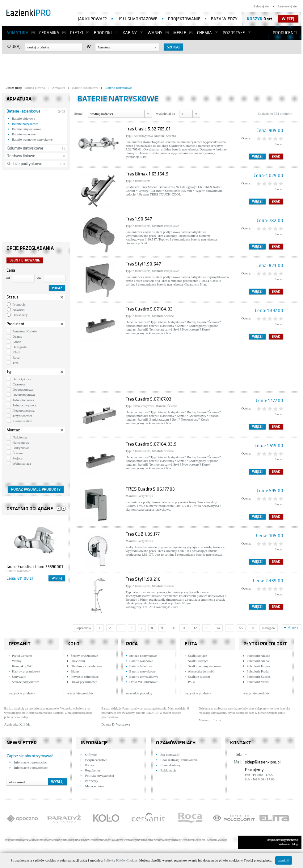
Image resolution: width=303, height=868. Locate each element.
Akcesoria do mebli (201, 671)
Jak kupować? (92, 19)
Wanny (155, 33)
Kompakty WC (22, 666)
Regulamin (93, 770)
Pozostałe (234, 33)
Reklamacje (169, 770)
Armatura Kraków (25, 331)
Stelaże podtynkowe (24, 164)
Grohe (17, 342)
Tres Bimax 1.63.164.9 (147, 174)
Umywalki (19, 677)
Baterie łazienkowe (23, 111)
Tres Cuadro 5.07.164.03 (149, 309)
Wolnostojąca (22, 463)
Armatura (17, 33)
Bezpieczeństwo (96, 760)
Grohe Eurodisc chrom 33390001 (35, 567)
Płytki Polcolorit (265, 644)
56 (252, 628)
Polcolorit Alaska (259, 656)
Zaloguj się (261, 6)
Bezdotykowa (22, 379)
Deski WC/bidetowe (143, 682)
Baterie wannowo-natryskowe (32, 139)
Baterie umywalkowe (27, 129)
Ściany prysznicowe (84, 656)
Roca (16, 357)
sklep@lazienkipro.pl (263, 762)
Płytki (77, 33)
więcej (288, 19)
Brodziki (103, 33)
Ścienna (18, 453)
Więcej (57, 578)
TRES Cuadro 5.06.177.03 (150, 489)
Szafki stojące (198, 656)
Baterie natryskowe (25, 124)
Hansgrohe (20, 347)
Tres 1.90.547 (139, 219)
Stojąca (18, 458)
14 (218, 628)
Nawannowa (21, 442)
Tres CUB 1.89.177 (143, 534)
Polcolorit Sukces (259, 677)
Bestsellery (20, 315)
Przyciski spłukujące (85, 677)
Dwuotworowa (23, 389)
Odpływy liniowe (21, 156)
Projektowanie (184, 19)
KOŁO (73, 644)
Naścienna (20, 437)
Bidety (75, 671)
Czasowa (19, 384)
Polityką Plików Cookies (121, 860)
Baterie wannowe (24, 134)
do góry (293, 627)
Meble (180, 33)
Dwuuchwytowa (24, 395)
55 (241, 628)
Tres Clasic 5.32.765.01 (148, 129)
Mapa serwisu (95, 786)
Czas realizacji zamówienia (179, 760)
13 (207, 628)
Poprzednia (83, 628)
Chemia (204, 33)
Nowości (19, 310)
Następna (269, 628)
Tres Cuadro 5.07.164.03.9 (151, 444)
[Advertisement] (152, 68)
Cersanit (20, 644)
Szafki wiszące (198, 661)
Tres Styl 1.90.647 (143, 264)
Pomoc (90, 765)
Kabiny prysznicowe (26, 671)
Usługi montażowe (137, 19)
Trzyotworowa (23, 416)
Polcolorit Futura (258, 666)
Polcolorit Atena (258, 661)
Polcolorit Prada (258, 671)
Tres (16, 363)
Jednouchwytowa (24, 405)
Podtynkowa (21, 448)
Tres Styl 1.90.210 (143, 579)
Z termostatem (23, 421)
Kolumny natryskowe (25, 148)
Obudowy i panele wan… (88, 666)
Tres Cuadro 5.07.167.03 (149, 399)
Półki (192, 682)
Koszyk (255, 19)
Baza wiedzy (224, 19)
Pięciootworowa (24, 410)
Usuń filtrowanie (25, 260)
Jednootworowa (23, 400)
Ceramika (49, 33)
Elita (191, 644)
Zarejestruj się (287, 6)
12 (195, 628)
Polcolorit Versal (258, 682)
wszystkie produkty (22, 693)
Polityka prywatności (100, 775)
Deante (17, 336)
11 (184, 628)
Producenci (285, 33)
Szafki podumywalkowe (205, 666)
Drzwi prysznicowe (84, 682)
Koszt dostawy (171, 765)
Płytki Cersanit (22, 656)
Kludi (17, 352)
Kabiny (130, 33)
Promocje (19, 304)
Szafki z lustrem (199, 677)
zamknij (284, 860)
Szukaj (14, 47)
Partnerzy (92, 781)
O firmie (91, 755)
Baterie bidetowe (24, 118)
